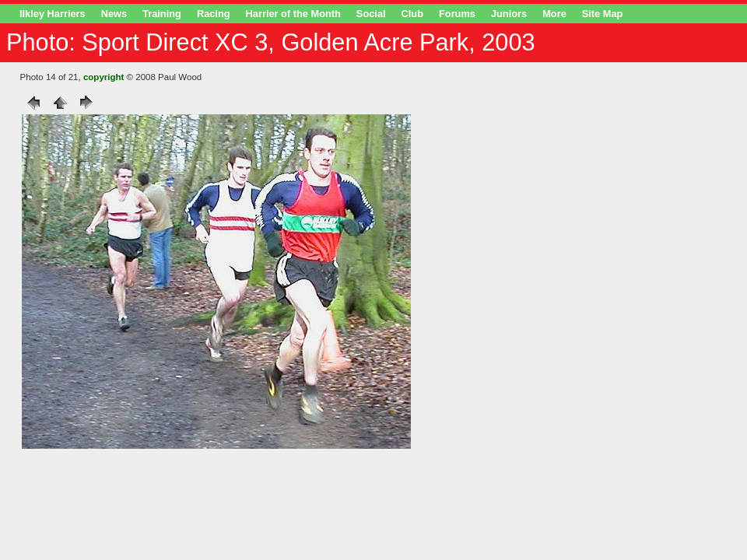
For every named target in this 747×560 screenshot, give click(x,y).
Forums (457, 14)
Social (371, 14)
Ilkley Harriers (53, 14)
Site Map (603, 14)
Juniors (509, 14)
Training (162, 14)
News (114, 14)
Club (412, 14)
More (554, 14)
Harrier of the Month (293, 14)
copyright (103, 77)
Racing (214, 14)
